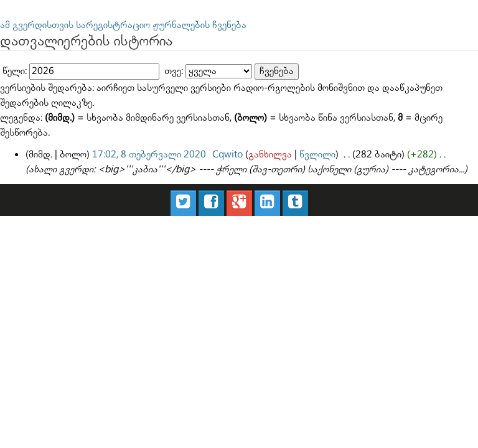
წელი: (15, 71)
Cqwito (227, 155)
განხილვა (270, 155)
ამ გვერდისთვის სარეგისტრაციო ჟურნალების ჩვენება (123, 25)
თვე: (174, 71)
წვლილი (317, 155)
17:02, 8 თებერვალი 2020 (149, 155)
